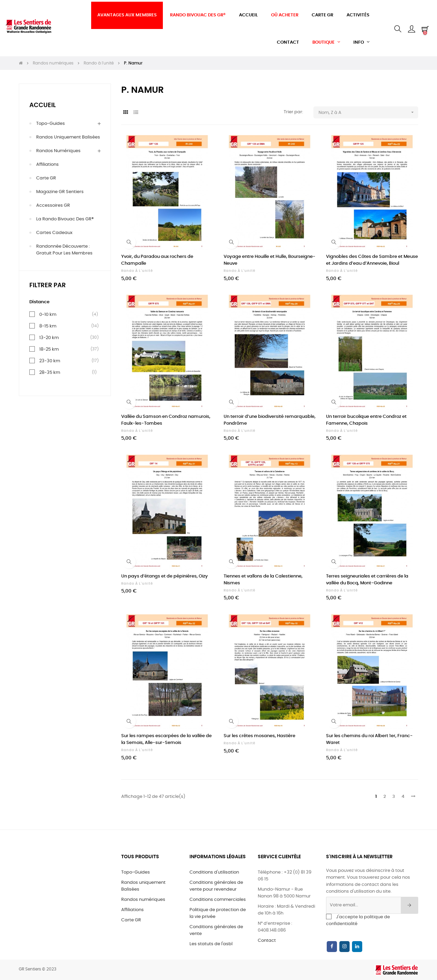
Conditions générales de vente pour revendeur (216, 886)
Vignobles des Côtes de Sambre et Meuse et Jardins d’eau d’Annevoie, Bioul (372, 260)
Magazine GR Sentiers (60, 192)
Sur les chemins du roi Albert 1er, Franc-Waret (369, 739)
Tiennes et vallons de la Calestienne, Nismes (263, 580)
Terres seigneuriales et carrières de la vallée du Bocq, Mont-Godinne (367, 580)
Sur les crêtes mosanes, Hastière (259, 736)
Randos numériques (58, 151)
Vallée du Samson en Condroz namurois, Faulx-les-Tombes (166, 420)
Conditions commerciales (218, 900)
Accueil (43, 105)
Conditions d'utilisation (214, 872)
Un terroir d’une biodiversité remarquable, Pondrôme (270, 420)
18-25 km (49, 349)
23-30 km (50, 361)
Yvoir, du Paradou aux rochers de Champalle (157, 260)
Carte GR (46, 178)
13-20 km (49, 338)
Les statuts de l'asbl (211, 944)
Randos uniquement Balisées (68, 137)
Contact (267, 941)
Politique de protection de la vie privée (218, 913)
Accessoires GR (53, 206)
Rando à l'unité (137, 271)
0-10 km (48, 315)
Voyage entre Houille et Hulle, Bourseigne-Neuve (270, 260)
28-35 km (50, 372)
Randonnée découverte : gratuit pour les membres (64, 250)
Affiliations (47, 165)
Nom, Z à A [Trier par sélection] (369, 112)
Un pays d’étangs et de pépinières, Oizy (165, 576)
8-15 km (48, 326)
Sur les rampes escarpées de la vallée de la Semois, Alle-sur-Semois (166, 739)
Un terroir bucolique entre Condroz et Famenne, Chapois (366, 420)
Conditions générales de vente (216, 930)
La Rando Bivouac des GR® (65, 219)
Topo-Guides (51, 124)
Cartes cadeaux (54, 233)
